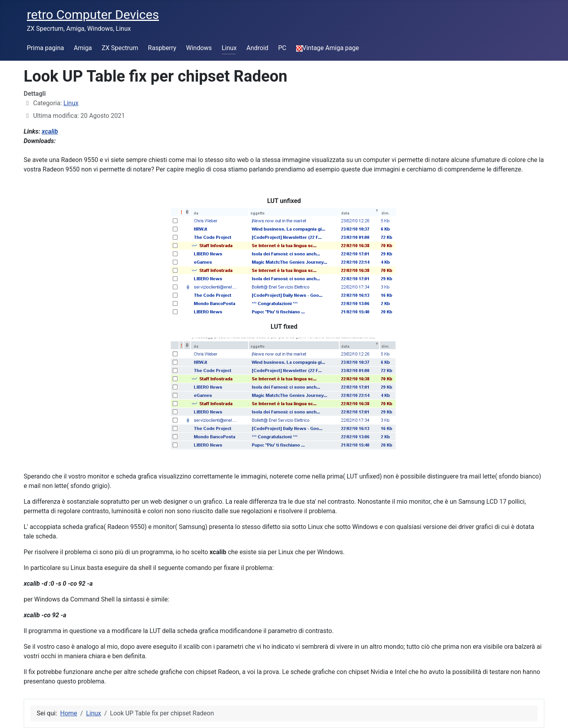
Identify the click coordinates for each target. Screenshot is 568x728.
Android (258, 48)
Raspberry (162, 48)
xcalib (50, 131)
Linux (229, 48)
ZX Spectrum (120, 48)
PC (282, 48)
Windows (199, 48)
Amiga (83, 48)
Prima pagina (45, 48)
